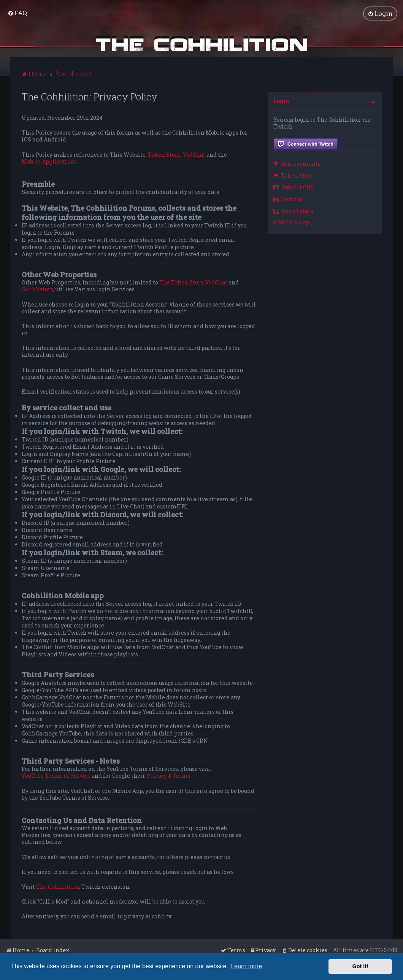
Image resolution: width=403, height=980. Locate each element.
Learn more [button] (246, 966)
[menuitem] (17, 13)
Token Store (164, 154)
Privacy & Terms (168, 776)
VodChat (194, 154)
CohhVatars (37, 289)
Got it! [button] (360, 966)
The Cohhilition (58, 887)
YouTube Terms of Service (56, 776)
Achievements (297, 164)
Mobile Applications (49, 162)
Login (281, 101)
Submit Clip (294, 187)
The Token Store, (182, 283)
